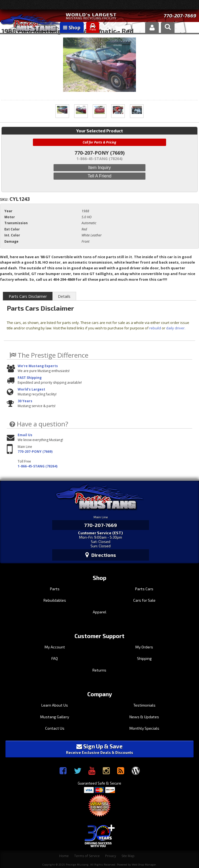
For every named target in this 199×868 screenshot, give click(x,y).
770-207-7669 (180, 15)
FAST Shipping (30, 378)
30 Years (25, 401)
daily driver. (176, 328)
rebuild (155, 328)
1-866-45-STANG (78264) (38, 466)
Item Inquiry (100, 168)
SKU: (5, 199)
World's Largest (31, 389)
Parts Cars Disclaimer (28, 296)
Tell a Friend (99, 176)
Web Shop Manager (144, 865)
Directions (101, 555)
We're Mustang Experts (38, 366)
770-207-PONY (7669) (35, 452)
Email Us (25, 435)
